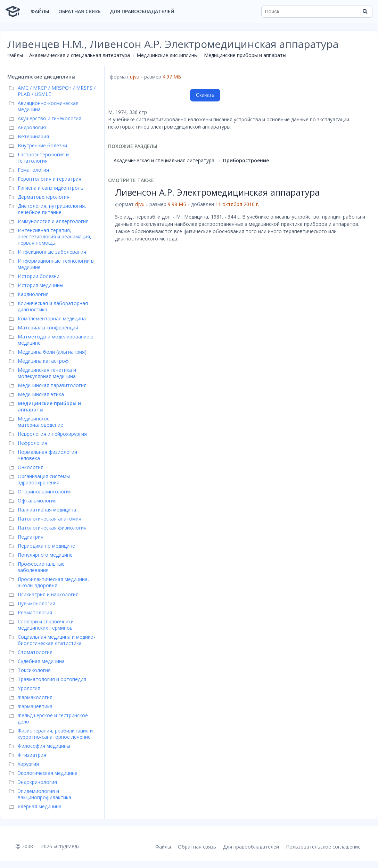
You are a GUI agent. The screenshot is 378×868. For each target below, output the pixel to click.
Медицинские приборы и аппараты (245, 55)
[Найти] (365, 11)
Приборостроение (246, 160)
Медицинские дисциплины (167, 55)
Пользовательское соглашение (323, 847)
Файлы (40, 11)
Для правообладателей (142, 11)
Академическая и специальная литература (80, 55)
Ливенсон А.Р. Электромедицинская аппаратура (217, 192)
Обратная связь (80, 11)
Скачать (205, 95)
